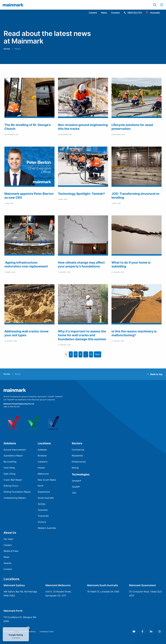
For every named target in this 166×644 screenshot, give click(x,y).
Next (98, 354)
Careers (93, 13)
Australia (153, 13)
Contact (115, 13)
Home (7, 49)
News (104, 13)
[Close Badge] (28, 628)
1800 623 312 (133, 13)
